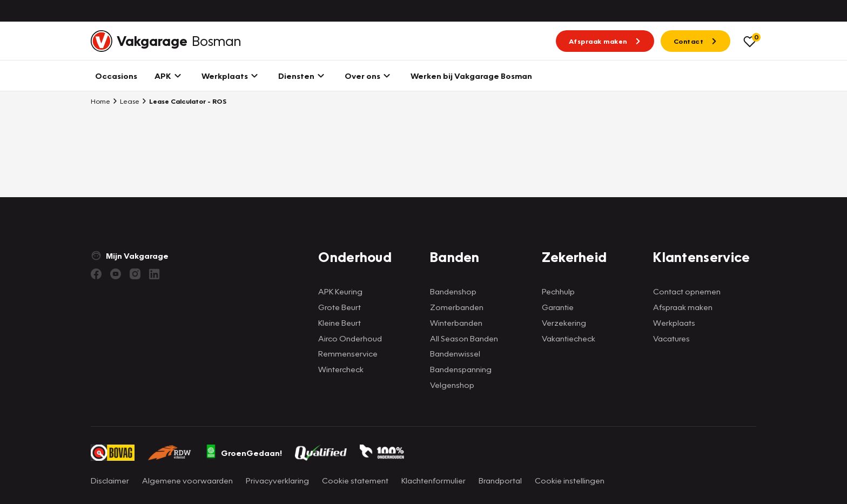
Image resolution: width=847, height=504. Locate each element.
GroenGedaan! (244, 453)
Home (100, 101)
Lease (126, 101)
